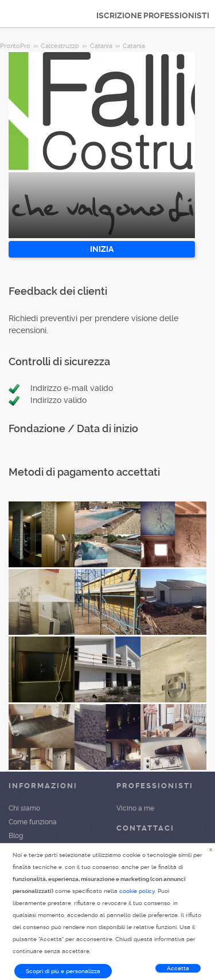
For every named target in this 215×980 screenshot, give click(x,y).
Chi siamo (24, 808)
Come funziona (33, 822)
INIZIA (102, 249)
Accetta (178, 968)
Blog (16, 836)
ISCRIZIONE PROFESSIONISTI (153, 15)
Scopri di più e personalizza (63, 971)
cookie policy (137, 891)
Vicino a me (135, 808)
